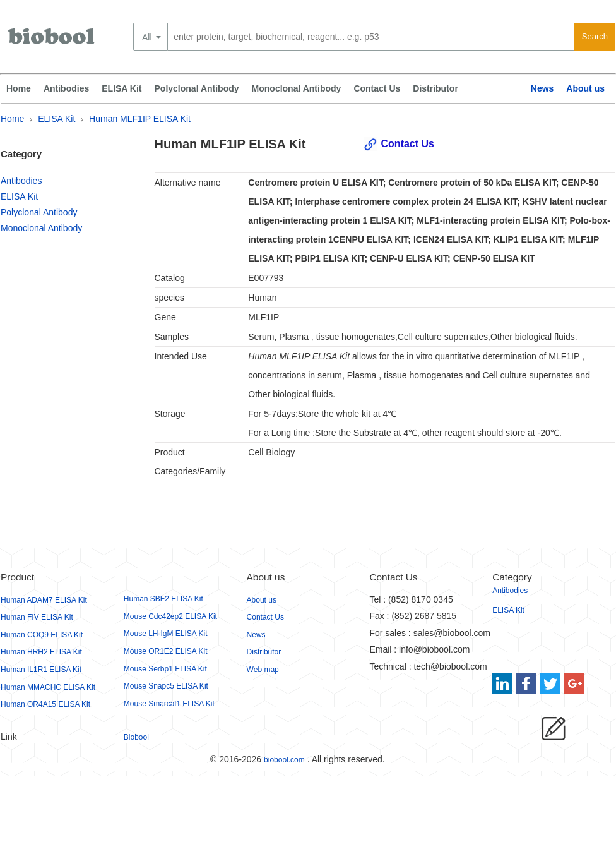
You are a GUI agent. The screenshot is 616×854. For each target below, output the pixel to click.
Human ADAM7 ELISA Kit (44, 600)
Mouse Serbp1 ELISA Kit (165, 669)
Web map (263, 670)
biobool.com (284, 760)
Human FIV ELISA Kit (37, 617)
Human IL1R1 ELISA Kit (41, 670)
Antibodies (66, 88)
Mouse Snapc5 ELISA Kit (166, 686)
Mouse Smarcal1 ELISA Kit (169, 704)
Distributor (435, 88)
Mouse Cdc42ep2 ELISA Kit (170, 616)
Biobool (136, 737)
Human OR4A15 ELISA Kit (45, 704)
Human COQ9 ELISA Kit (42, 635)
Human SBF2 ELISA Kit (163, 599)
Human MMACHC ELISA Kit (48, 687)
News (542, 88)
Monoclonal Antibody (297, 88)
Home (19, 88)
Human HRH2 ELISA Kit (41, 652)
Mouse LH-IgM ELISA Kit (166, 634)
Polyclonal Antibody (197, 88)
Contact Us (377, 88)
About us (585, 88)
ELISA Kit (121, 88)
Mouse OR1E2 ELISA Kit (166, 651)
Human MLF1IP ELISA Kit (140, 119)
